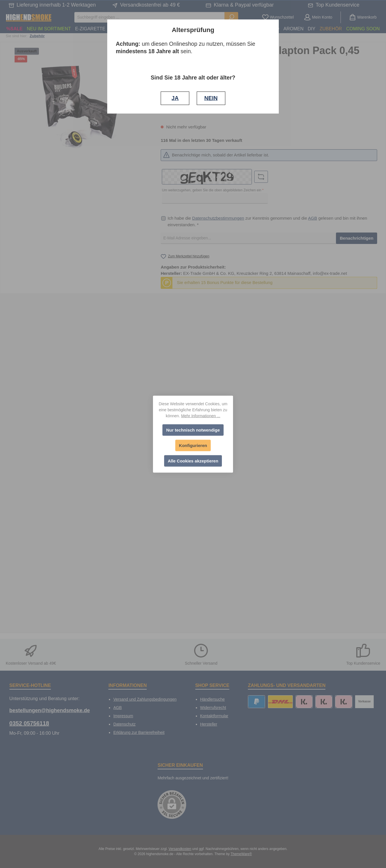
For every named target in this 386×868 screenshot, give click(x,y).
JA (175, 98)
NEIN (211, 98)
